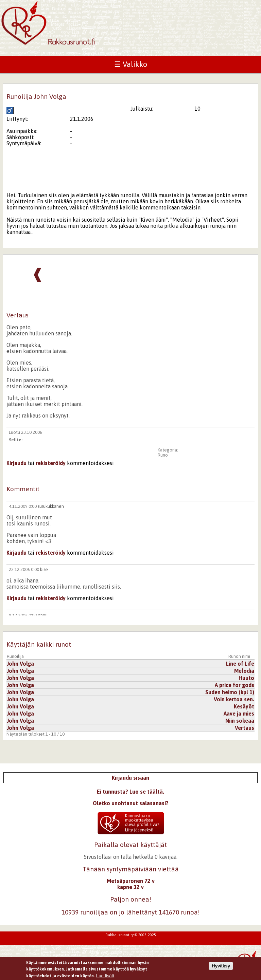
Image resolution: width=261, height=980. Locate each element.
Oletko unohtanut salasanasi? (131, 803)
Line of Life (240, 664)
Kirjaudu (16, 463)
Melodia (244, 671)
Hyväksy (221, 967)
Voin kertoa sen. (234, 699)
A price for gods (234, 685)
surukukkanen (51, 506)
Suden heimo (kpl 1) (230, 692)
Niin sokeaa (240, 721)
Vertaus (245, 728)
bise (44, 569)
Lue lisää (105, 976)
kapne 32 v (130, 887)
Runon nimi (239, 656)
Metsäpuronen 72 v (131, 881)
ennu (43, 615)
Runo (163, 455)
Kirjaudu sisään (130, 778)
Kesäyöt (244, 706)
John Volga (20, 664)
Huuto (246, 678)
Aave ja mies (239, 714)
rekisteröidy (51, 463)
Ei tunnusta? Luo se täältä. (130, 792)
